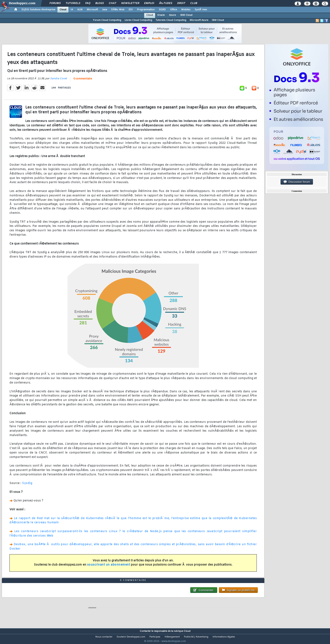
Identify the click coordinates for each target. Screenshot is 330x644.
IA (72, 10)
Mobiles (186, 10)
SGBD (162, 10)
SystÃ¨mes (201, 10)
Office (174, 10)
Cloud (63, 10)
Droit (181, 3)
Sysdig (27, 486)
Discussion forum (297, 182)
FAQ (88, 3)
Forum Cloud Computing (107, 20)
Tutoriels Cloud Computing (171, 20)
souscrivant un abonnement (109, 568)
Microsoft (92, 10)
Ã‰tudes (166, 3)
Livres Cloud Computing (138, 20)
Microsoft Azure (199, 20)
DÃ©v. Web (118, 10)
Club (194, 3)
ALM (80, 10)
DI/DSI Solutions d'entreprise (38, 10)
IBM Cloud (186, 15)
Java (104, 10)
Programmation (146, 10)
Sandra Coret (59, 81)
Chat (112, 3)
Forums (55, 3)
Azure (172, 15)
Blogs (100, 3)
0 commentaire (83, 81)
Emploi (149, 3)
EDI (131, 10)
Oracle (161, 15)
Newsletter (130, 3)
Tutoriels (73, 3)
